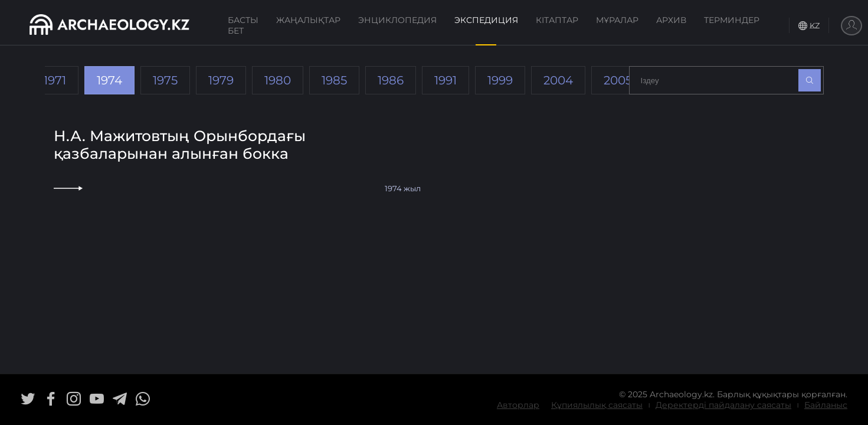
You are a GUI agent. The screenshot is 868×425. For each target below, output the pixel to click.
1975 (165, 80)
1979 (221, 80)
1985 (334, 80)
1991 (446, 80)
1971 (55, 80)
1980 (278, 80)
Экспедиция (486, 20)
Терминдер (732, 20)
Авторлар (518, 405)
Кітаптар (557, 20)
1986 (391, 80)
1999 (500, 80)
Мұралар (617, 20)
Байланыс (826, 405)
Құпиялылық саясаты (597, 405)
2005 (618, 80)
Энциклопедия (397, 20)
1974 (109, 80)
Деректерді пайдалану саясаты (723, 405)
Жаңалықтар (308, 20)
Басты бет (243, 25)
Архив (671, 20)
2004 (558, 80)
